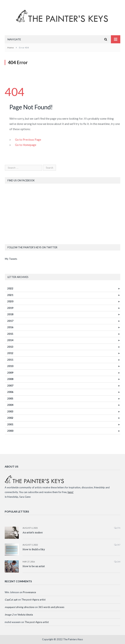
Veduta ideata (25, 615)
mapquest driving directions (20, 607)
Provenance (29, 592)
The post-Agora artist (33, 600)
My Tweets (11, 259)
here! (71, 492)
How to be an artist (34, 566)
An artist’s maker (33, 532)
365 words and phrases (51, 607)
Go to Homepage (26, 145)
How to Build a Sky (34, 549)
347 (117, 545)
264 (117, 562)
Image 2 (9, 615)
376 (117, 528)
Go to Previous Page (28, 140)
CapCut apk (11, 600)
